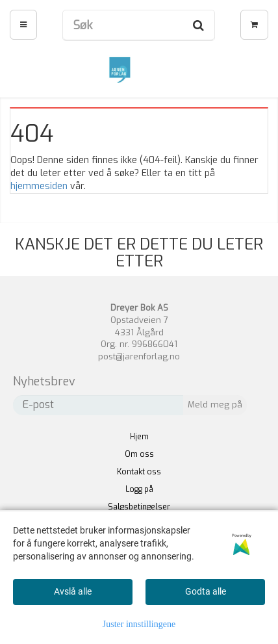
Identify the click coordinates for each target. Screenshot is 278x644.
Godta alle (206, 591)
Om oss (139, 454)
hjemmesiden (39, 186)
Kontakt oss (139, 472)
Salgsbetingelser (139, 507)
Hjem (139, 437)
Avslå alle (73, 591)
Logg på (139, 489)
